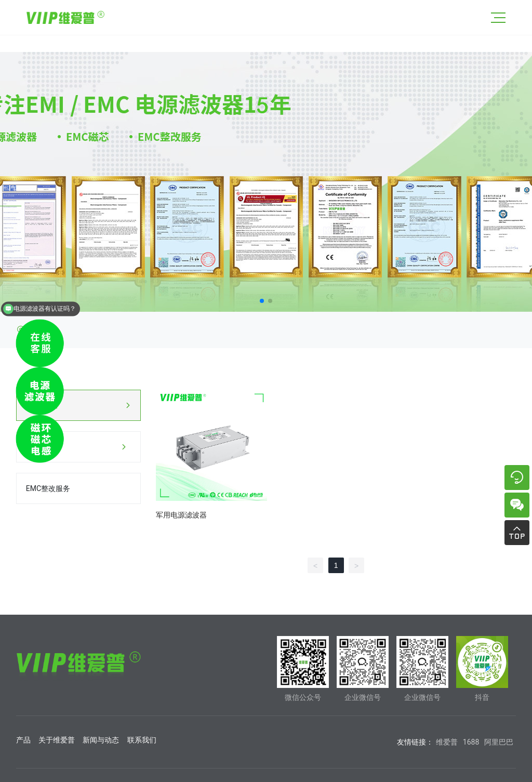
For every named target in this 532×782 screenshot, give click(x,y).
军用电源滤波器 (181, 515)
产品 (23, 740)
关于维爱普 (57, 740)
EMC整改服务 (48, 488)
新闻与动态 (101, 740)
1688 (471, 742)
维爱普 (447, 742)
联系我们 (142, 740)
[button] (262, 301)
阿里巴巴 (499, 742)
